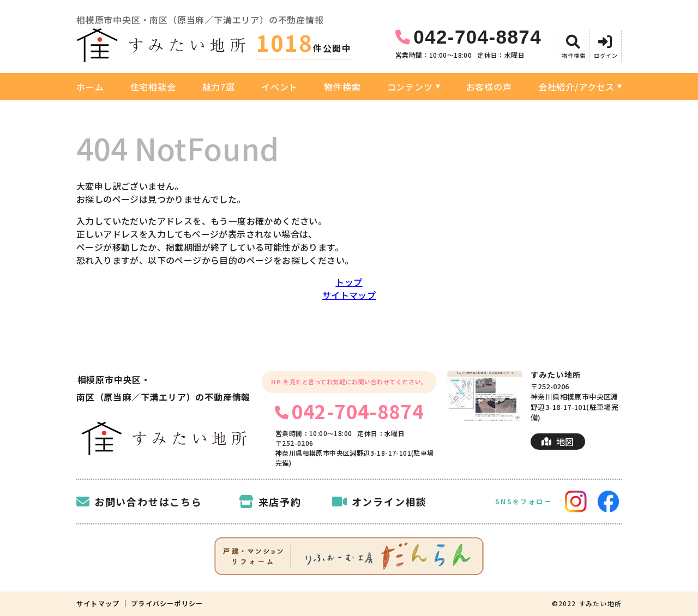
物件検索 (342, 87)
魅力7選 (219, 87)
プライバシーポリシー (167, 603)
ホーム (90, 87)
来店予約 (270, 502)
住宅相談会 (153, 87)
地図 (558, 442)
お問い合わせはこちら (139, 502)
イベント (279, 87)
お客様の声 (489, 87)
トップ (349, 282)
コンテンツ (410, 87)
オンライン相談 (380, 502)
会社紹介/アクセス (576, 87)
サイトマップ (349, 295)
